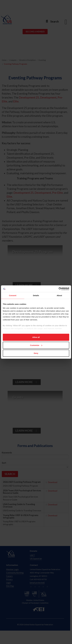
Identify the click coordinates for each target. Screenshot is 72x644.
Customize (36, 345)
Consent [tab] (13, 295)
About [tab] (59, 295)
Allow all (36, 337)
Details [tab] (36, 295)
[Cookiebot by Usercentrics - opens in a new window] (59, 289)
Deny (36, 353)
